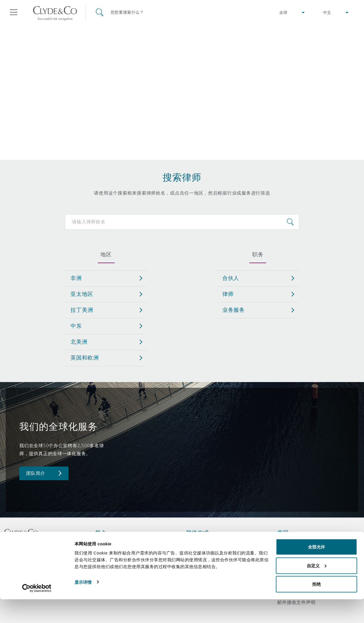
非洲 (76, 278)
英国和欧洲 (85, 358)
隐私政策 (287, 552)
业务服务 (234, 310)
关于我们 (105, 542)
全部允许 (317, 571)
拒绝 (317, 608)
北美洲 (79, 342)
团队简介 (36, 473)
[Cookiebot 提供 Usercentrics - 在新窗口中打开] (37, 612)
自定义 (317, 589)
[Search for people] (182, 222)
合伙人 (231, 278)
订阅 (191, 553)
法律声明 (287, 542)
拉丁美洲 (82, 310)
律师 (228, 294)
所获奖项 (105, 552)
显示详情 (83, 606)
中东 (76, 326)
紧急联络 (203, 543)
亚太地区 (82, 294)
